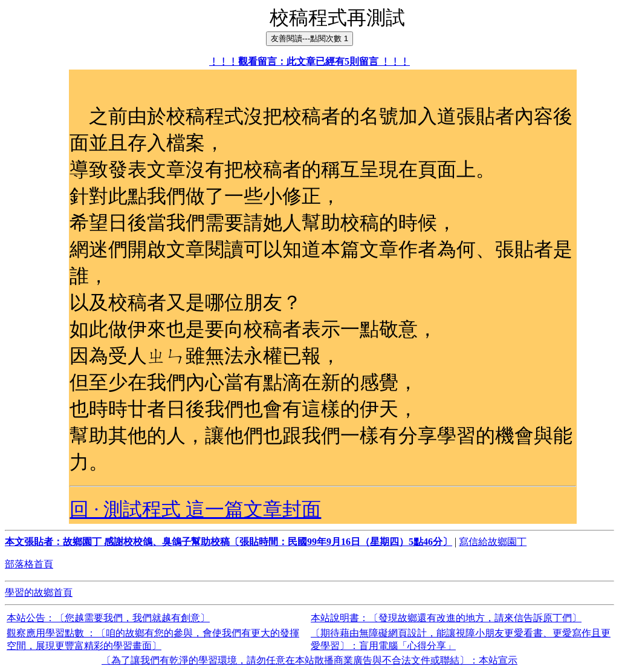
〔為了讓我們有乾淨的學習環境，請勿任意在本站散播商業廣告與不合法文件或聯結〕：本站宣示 (309, 660)
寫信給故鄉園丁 (493, 542)
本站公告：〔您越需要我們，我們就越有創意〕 (108, 618)
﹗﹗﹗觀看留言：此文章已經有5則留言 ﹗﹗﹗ (309, 61)
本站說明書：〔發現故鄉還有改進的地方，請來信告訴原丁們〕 (446, 618)
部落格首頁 (29, 564)
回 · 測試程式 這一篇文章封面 (195, 509)
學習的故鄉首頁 (39, 592)
